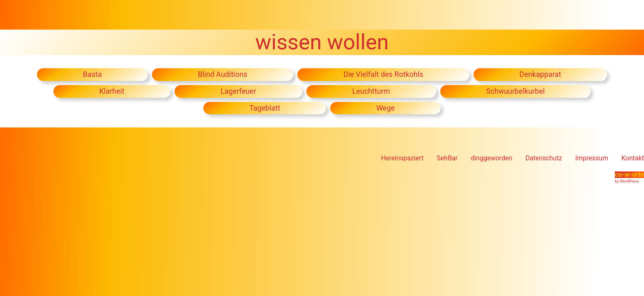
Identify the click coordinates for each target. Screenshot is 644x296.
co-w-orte (629, 175)
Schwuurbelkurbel (516, 91)
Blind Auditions (223, 74)
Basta (92, 74)
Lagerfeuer (238, 91)
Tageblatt (265, 108)
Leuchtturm (371, 91)
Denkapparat (540, 74)
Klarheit (112, 91)
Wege (385, 108)
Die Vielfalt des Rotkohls (383, 74)
